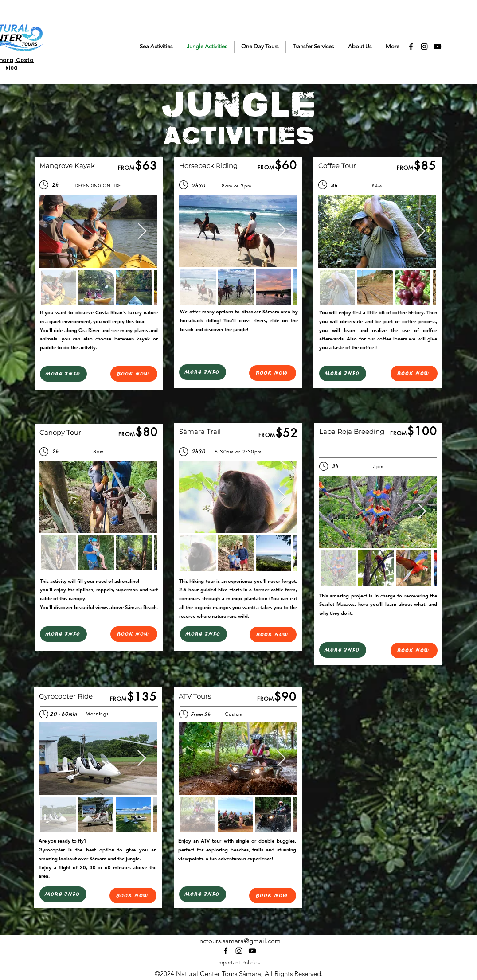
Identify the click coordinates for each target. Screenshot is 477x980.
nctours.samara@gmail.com (240, 941)
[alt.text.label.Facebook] (411, 47)
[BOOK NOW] (134, 374)
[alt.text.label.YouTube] (438, 47)
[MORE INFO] (63, 374)
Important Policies (238, 962)
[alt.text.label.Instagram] (424, 47)
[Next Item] (142, 232)
